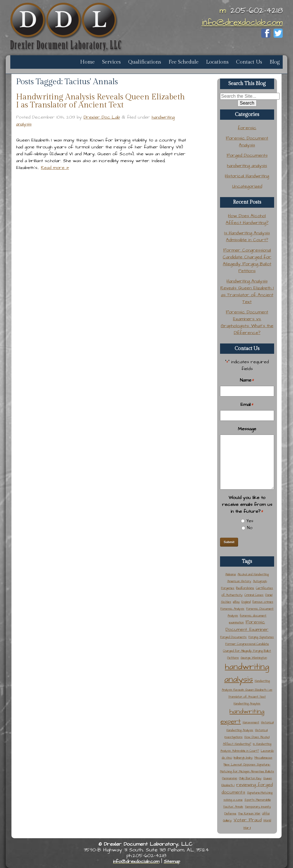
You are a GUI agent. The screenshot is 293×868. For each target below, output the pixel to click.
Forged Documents (247, 155)
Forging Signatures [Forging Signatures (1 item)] (261, 637)
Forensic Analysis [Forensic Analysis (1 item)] (232, 609)
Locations (217, 62)
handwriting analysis (247, 166)
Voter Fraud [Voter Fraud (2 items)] (248, 820)
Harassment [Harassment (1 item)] (251, 722)
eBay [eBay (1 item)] (236, 602)
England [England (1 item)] (246, 602)
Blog (275, 62)
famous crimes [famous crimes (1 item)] (263, 602)
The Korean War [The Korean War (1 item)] (249, 813)
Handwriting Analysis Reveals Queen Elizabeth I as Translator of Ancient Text (100, 101)
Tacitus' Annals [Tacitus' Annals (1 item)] (233, 807)
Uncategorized (247, 186)
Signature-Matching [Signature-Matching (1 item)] (260, 793)
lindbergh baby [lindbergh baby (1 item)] (243, 758)
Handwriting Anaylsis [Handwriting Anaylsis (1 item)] (247, 703)
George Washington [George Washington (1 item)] (254, 658)
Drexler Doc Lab (102, 117)
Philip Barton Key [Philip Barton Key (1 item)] (250, 778)
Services (111, 62)
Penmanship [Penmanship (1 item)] (230, 778)
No (250, 528)
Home (87, 62)
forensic (247, 128)
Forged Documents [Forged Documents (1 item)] (233, 637)
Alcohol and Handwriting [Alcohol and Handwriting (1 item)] (253, 574)
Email (247, 405)
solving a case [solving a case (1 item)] (233, 800)
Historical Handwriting (247, 176)
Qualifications (145, 62)
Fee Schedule (184, 62)
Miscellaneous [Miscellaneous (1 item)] (263, 758)
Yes (250, 521)
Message (247, 429)
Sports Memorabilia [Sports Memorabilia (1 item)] (258, 800)
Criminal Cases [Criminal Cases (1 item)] (254, 595)
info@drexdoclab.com (242, 22)
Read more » (55, 168)
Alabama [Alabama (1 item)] (230, 574)
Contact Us (249, 62)
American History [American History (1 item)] (239, 581)
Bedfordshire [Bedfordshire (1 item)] (245, 588)
